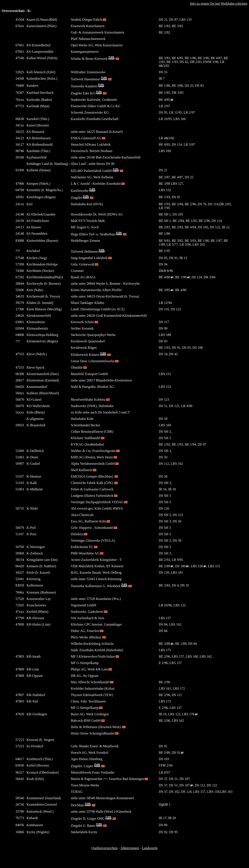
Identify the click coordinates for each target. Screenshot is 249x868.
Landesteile (150, 848)
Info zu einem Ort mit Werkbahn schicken (219, 4)
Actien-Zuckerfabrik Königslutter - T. (97, 560)
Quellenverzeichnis (105, 848)
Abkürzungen (130, 848)
